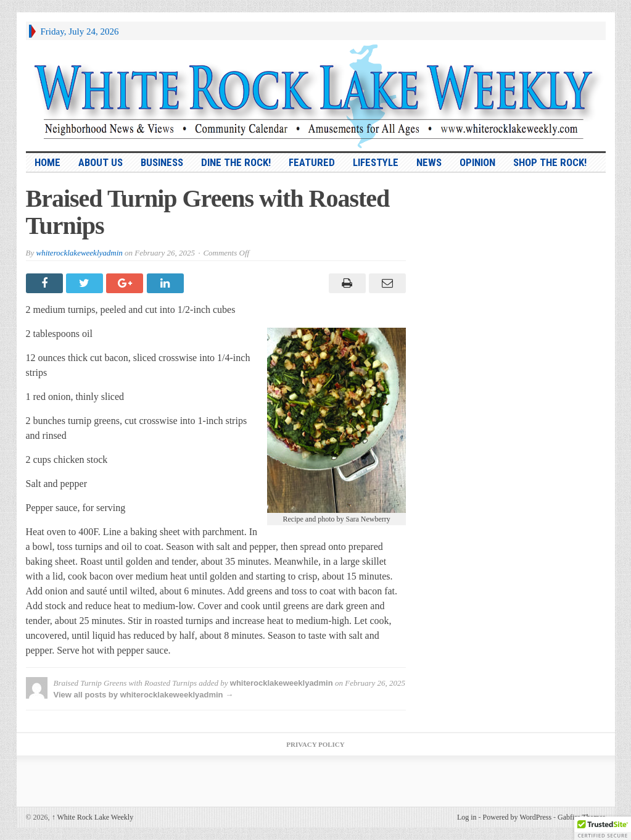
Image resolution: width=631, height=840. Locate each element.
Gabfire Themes (581, 817)
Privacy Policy (315, 744)
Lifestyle (376, 162)
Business (162, 162)
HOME (47, 162)
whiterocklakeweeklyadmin (79, 253)
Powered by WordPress (517, 817)
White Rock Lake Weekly (93, 817)
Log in (467, 817)
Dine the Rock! (236, 162)
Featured (312, 162)
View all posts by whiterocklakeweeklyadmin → (144, 695)
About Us (101, 162)
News (429, 162)
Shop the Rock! (550, 162)
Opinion (477, 162)
